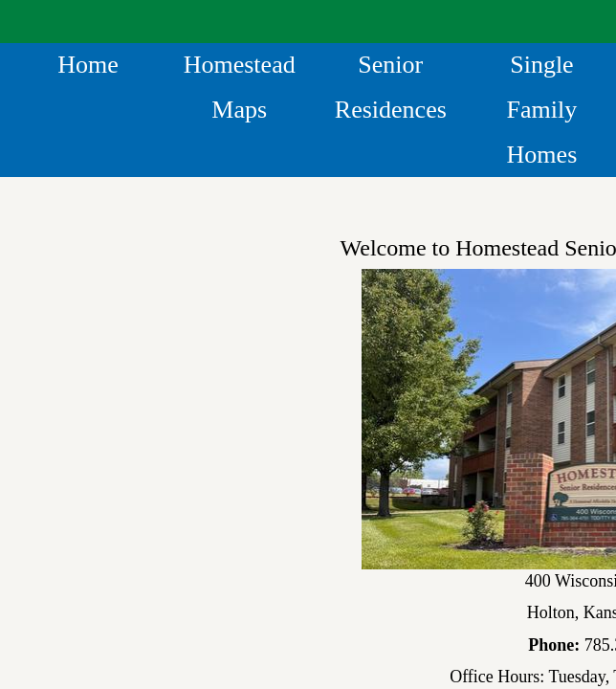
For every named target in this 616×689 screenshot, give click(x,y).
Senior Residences (391, 87)
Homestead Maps (240, 87)
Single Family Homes (542, 110)
